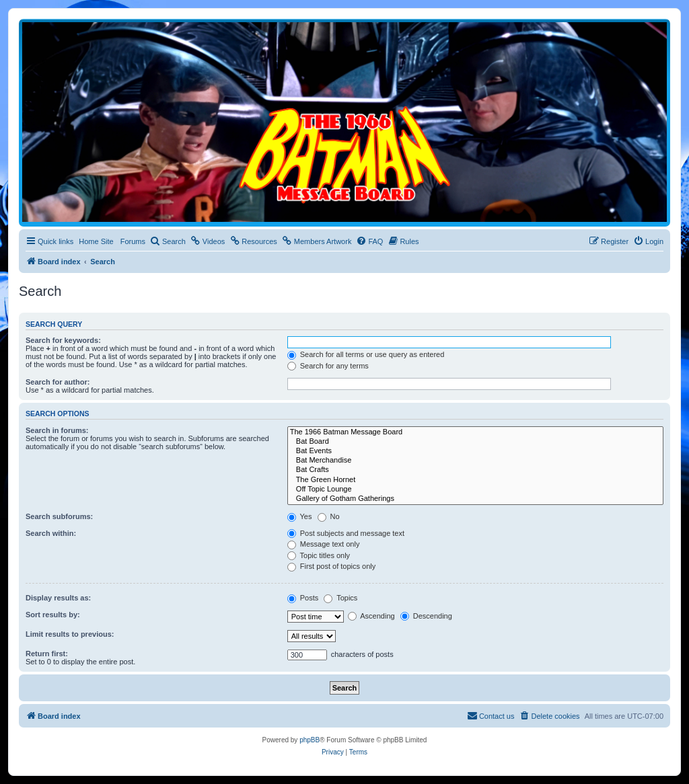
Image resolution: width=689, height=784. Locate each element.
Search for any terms (328, 366)
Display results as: (58, 598)
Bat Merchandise (475, 461)
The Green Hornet (475, 480)
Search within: (51, 533)
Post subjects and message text (346, 533)
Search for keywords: (63, 340)
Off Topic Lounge (475, 489)
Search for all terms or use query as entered (366, 354)
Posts (303, 598)
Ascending (371, 616)
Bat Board (475, 442)
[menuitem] (168, 241)
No (329, 516)
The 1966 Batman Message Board (475, 432)
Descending (426, 616)
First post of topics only (332, 566)
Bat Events (475, 451)
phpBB (310, 740)
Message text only (324, 544)
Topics (340, 598)
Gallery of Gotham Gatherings (475, 499)
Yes (300, 516)
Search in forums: (57, 430)
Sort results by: (53, 615)
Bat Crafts (475, 470)
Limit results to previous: (70, 634)
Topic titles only (319, 555)
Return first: (47, 654)
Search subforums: (59, 516)
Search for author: (58, 382)
